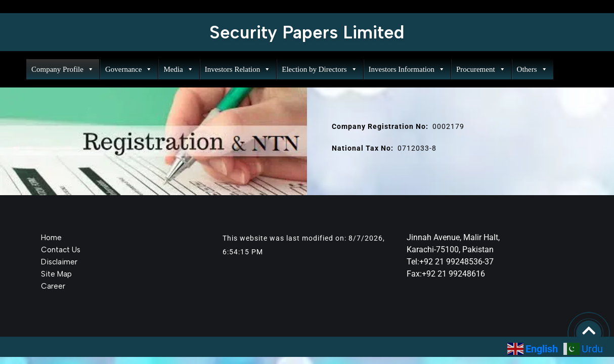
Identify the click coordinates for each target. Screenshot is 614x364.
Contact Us (61, 250)
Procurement (481, 69)
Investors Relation (238, 69)
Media (178, 69)
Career (53, 286)
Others (532, 69)
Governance (129, 69)
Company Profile (63, 69)
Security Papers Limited (307, 32)
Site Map (56, 274)
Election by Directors (319, 69)
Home (51, 238)
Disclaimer (59, 262)
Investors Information (407, 69)
